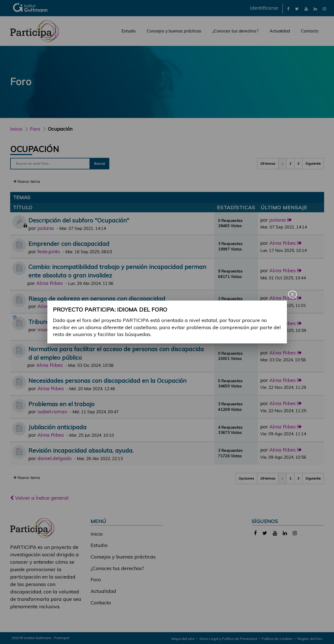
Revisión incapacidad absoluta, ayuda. (81, 450)
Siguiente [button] (313, 163)
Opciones (246, 478)
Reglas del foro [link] (310, 639)
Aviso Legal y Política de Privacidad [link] (228, 639)
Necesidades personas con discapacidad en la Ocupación (107, 380)
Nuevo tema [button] (27, 181)
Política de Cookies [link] (277, 639)
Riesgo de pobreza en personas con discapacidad (97, 298)
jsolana (46, 228)
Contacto (310, 31)
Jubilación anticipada (57, 427)
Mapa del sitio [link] (183, 639)
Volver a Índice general (39, 498)
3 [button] (298, 163)
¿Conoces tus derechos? (235, 31)
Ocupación (35, 149)
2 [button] (290, 163)
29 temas (268, 163)
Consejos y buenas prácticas (174, 31)
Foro (96, 580)
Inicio (16, 129)
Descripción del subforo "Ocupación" (79, 220)
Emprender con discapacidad (69, 243)
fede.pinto (49, 251)
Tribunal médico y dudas (62, 322)
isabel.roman (52, 412)
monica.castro (53, 330)
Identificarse (264, 8)
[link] (288, 8)
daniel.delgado (55, 458)
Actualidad (280, 31)
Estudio (129, 31)
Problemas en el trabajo (61, 404)
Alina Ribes (283, 243)
